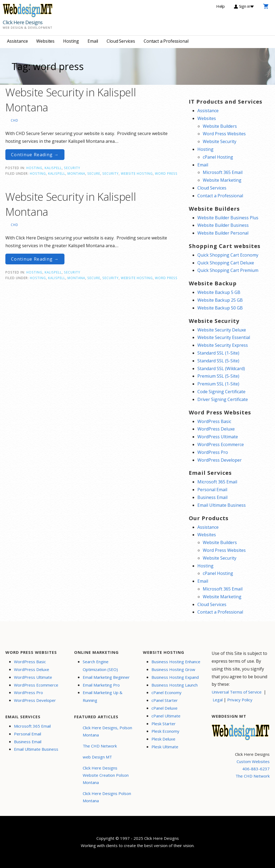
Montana (76, 173)
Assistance (17, 41)
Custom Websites (253, 761)
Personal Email (212, 490)
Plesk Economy (165, 731)
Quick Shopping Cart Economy (228, 255)
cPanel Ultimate (166, 716)
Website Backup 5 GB (219, 292)
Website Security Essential (224, 337)
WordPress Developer (220, 460)
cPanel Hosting (218, 157)
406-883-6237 (256, 769)
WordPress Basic (214, 421)
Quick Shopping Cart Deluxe (226, 263)
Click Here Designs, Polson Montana (107, 731)
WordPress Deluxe (216, 429)
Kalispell (53, 168)
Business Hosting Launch (175, 685)
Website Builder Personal (223, 233)
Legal (218, 700)
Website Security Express (223, 345)
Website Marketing (222, 180)
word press (166, 173)
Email (93, 41)
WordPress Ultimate (218, 437)
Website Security (220, 141)
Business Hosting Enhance (176, 662)
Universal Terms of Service (237, 692)
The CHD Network (100, 746)
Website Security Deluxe (222, 330)
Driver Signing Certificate (223, 399)
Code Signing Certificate (221, 392)
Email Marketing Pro (101, 685)
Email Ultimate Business (222, 505)
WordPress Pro (213, 452)
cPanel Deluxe (164, 708)
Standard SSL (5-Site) (218, 361)
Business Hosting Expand (175, 677)
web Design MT (97, 757)
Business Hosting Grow (173, 669)
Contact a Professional (166, 41)
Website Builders (220, 126)
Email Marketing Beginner (106, 677)
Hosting (71, 41)
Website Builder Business (223, 225)
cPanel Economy (167, 692)
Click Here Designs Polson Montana (107, 797)
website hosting (137, 173)
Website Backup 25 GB (220, 300)
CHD (15, 120)
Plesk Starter (164, 724)
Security (72, 168)
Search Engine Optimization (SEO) (100, 665)
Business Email (212, 497)
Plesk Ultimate (165, 747)
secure (94, 173)
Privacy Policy (240, 700)
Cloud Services (121, 41)
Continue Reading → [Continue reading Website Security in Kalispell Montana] (35, 155)
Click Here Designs (23, 22)
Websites (45, 41)
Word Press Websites (224, 134)
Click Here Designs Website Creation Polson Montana (106, 775)
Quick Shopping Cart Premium (228, 270)
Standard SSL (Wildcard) (221, 369)
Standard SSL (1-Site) (218, 353)
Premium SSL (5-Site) (218, 376)
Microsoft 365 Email (223, 172)
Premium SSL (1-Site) (218, 384)
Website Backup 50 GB (220, 308)
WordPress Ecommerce (221, 444)
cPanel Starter (165, 700)
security (111, 173)
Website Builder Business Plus (228, 218)
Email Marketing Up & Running (103, 696)
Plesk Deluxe (163, 739)
